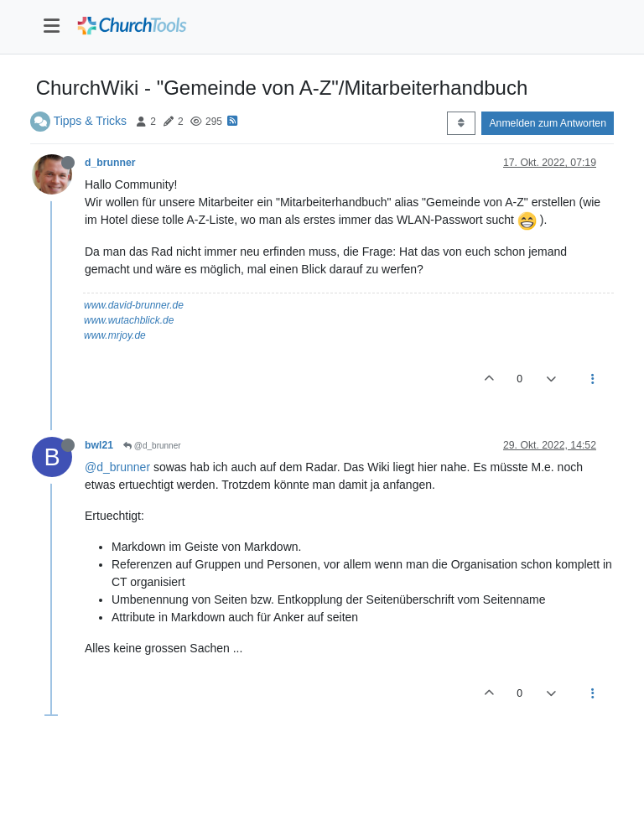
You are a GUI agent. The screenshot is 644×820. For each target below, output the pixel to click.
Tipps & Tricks (90, 121)
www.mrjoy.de (115, 335)
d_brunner (110, 163)
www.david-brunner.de (134, 305)
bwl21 (99, 445)
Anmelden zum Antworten (548, 123)
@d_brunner (152, 446)
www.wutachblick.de (129, 320)
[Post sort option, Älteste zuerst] (461, 123)
